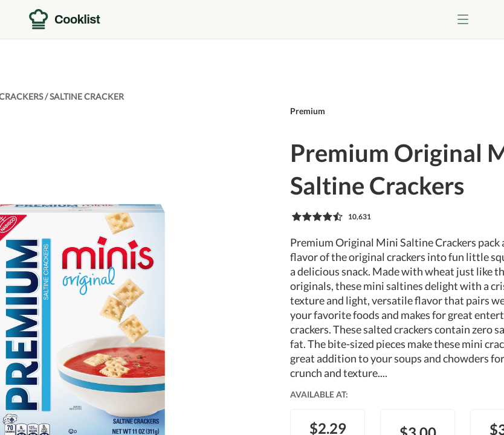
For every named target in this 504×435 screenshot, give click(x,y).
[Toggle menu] (463, 19)
